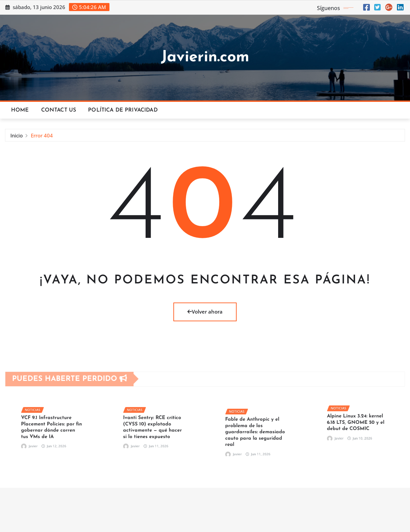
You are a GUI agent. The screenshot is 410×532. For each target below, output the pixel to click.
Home (20, 110)
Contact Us (59, 110)
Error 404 (42, 137)
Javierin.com (205, 57)
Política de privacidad (123, 110)
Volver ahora (205, 312)
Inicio (17, 137)
